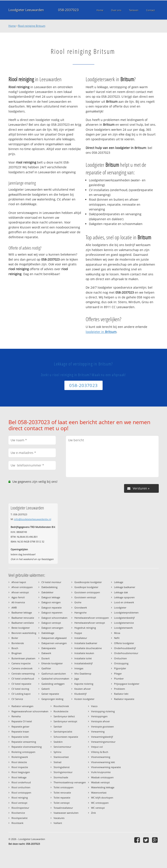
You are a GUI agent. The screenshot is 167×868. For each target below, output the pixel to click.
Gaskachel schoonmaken (55, 679)
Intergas (79, 668)
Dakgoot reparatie (52, 608)
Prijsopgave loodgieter (127, 684)
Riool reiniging (20, 798)
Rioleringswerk (20, 757)
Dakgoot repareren (52, 613)
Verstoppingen (99, 716)
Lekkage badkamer (125, 587)
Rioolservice (18, 813)
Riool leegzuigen (21, 772)
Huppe (78, 633)
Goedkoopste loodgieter (88, 582)
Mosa (117, 633)
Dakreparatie (49, 648)
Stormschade (61, 777)
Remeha (16, 716)
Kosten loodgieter (84, 699)
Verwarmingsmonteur (103, 742)
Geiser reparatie (50, 694)
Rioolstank (17, 823)
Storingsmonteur (63, 772)
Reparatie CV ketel (22, 721)
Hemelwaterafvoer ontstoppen (92, 618)
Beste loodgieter (21, 628)
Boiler (15, 638)
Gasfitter (46, 668)
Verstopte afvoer (100, 721)
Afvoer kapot (19, 582)
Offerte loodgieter (124, 643)
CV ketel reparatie (21, 684)
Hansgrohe (80, 613)
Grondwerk (81, 608)
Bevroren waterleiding (24, 633)
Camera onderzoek (22, 668)
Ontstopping (121, 663)
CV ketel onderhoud (23, 679)
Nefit (117, 638)
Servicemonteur (62, 747)
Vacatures (59, 818)
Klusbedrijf (80, 694)
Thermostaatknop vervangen (70, 782)
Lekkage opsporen (124, 597)
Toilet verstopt (62, 803)
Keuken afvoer (83, 689)
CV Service (17, 699)
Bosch (15, 648)
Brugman (17, 653)
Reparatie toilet (20, 737)
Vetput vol (97, 747)
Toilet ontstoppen (64, 787)
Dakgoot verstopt (51, 623)
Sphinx (57, 752)
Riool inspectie (20, 767)
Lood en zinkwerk (124, 602)
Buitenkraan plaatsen (23, 658)
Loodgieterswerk (123, 628)
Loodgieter (120, 608)
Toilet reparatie (62, 798)
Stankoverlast (61, 757)
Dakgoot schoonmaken (54, 618)
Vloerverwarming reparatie (106, 767)
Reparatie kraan (20, 732)
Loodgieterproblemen (126, 613)
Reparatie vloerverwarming (27, 747)
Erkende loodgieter (52, 663)
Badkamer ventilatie (23, 623)
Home (12, 26)
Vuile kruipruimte (101, 772)
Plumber (119, 679)
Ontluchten (120, 658)
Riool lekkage (19, 777)
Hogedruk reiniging (85, 628)
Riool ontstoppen (21, 793)
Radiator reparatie (124, 699)
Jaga (77, 679)
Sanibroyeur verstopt (65, 721)
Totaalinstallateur (63, 808)
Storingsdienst (62, 767)
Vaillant (58, 823)
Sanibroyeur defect (64, 716)
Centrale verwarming (23, 674)
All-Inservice (18, 602)
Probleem (120, 689)
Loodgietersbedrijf (124, 618)
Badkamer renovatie (23, 618)
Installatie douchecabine (88, 648)
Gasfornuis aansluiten (54, 674)
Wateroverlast (99, 793)
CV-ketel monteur (51, 582)
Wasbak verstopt (100, 782)
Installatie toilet (83, 658)
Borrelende (18, 643)
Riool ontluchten (21, 787)
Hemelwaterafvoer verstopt (90, 623)
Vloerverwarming (101, 757)
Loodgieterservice (124, 623)
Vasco (94, 706)
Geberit (46, 689)
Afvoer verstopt (20, 592)
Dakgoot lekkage (51, 597)
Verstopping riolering (103, 711)
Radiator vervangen (22, 706)
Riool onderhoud (21, 782)
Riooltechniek (61, 706)
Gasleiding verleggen (53, 684)
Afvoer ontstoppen (22, 587)
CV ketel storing (20, 689)
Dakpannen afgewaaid (54, 638)
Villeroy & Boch (100, 752)
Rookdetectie (61, 711)
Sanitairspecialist (63, 732)
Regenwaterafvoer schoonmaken (30, 711)
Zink (93, 813)
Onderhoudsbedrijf (125, 648)
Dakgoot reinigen (51, 602)
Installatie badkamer (86, 643)
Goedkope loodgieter (86, 587)
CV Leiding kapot (21, 694)
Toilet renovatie (62, 793)
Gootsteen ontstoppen (87, 592)
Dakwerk (46, 653)
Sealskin (58, 742)
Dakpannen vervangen (54, 643)
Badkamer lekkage (22, 613)
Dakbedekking (49, 587)
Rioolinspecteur (20, 808)
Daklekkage (48, 633)
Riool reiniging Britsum (32, 26)
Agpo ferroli (18, 597)
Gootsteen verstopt (85, 597)
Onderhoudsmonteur (126, 653)
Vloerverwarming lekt (103, 762)
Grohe (78, 602)
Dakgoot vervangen (52, 628)
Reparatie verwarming (24, 742)
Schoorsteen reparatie (66, 737)
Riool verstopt (19, 803)
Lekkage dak (121, 592)
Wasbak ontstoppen (102, 777)
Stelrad (57, 762)
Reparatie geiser (20, 727)
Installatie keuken (84, 653)
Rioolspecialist (20, 818)
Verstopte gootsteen (102, 727)
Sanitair (58, 727)
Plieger (118, 674)
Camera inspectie (21, 663)
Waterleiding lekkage (103, 787)
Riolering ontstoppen (23, 752)
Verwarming (98, 732)
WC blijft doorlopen (102, 798)
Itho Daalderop (83, 674)
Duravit (46, 658)
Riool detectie (19, 762)
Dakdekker (47, 592)
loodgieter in (101, 332)
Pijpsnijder (120, 668)
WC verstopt (98, 808)
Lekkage (119, 582)
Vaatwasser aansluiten (66, 813)
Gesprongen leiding (52, 699)
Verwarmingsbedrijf (102, 737)
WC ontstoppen (100, 803)
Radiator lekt (121, 694)
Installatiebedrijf (83, 663)
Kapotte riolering (84, 684)
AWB (14, 608)
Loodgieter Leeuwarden (26, 10)
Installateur (81, 638)
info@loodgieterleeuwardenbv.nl (33, 519)
